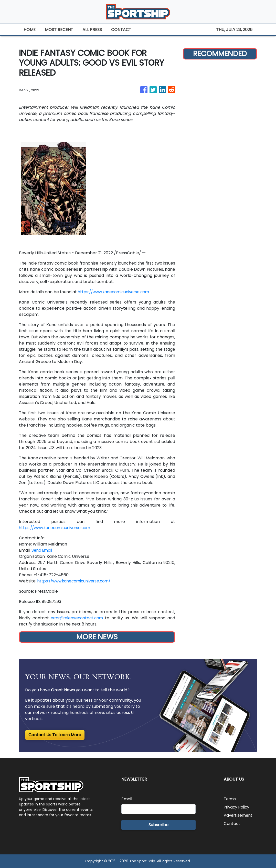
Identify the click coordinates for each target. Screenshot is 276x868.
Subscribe (158, 825)
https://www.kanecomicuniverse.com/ (76, 581)
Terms (230, 799)
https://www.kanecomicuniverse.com (116, 292)
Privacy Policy (238, 807)
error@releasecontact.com (78, 618)
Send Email (42, 550)
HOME (30, 30)
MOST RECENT (59, 30)
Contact (232, 824)
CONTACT (121, 30)
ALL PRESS (92, 30)
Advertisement (239, 815)
